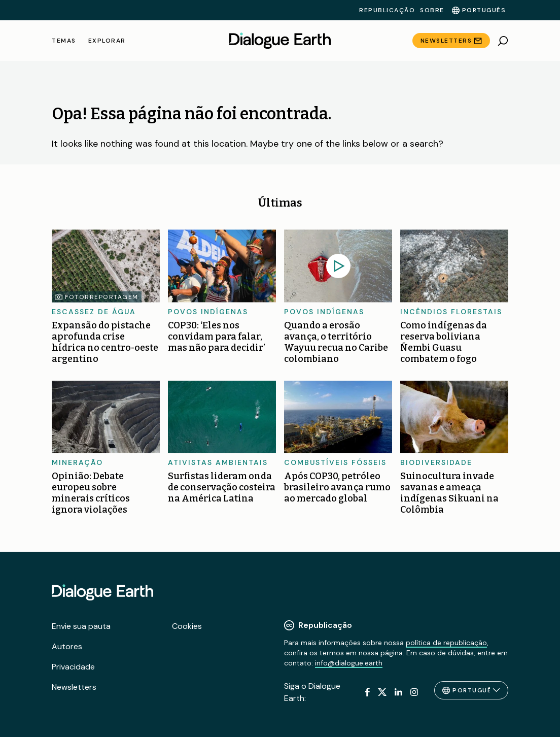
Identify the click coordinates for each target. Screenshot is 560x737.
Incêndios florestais (451, 312)
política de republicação (446, 643)
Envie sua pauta (81, 626)
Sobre (432, 10)
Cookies (187, 626)
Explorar (107, 41)
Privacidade (73, 667)
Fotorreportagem (102, 297)
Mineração (77, 462)
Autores (67, 646)
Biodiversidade (436, 462)
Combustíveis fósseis (335, 462)
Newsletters (446, 41)
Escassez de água (94, 312)
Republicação (387, 10)
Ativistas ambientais (218, 462)
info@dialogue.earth (349, 663)
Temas (64, 41)
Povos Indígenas (208, 312)
